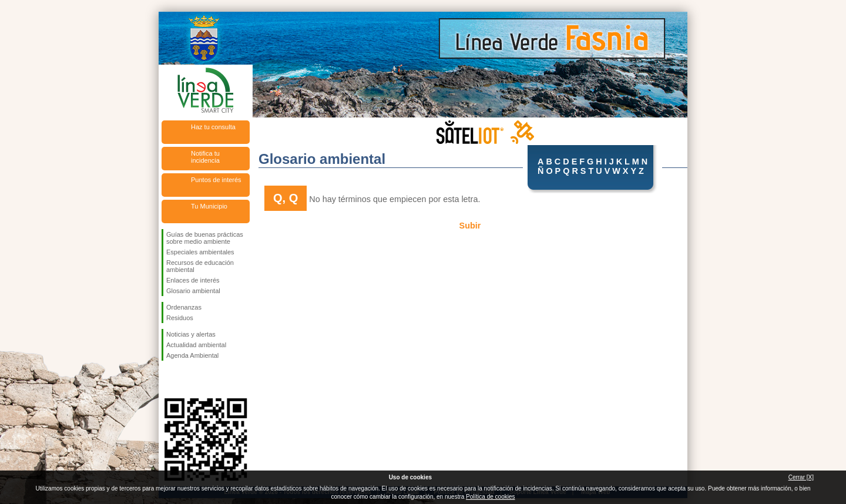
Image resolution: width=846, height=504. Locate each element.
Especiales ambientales (200, 252)
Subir (470, 226)
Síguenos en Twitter (188, 379)
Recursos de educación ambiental (200, 266)
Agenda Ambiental (192, 355)
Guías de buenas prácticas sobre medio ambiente (205, 238)
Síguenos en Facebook (169, 379)
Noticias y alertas (191, 334)
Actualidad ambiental (196, 345)
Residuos (180, 318)
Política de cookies (490, 497)
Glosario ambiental (193, 291)
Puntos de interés (216, 180)
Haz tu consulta (213, 127)
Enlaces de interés (193, 280)
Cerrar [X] (801, 477)
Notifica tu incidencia (205, 157)
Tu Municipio (209, 206)
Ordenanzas (184, 307)
